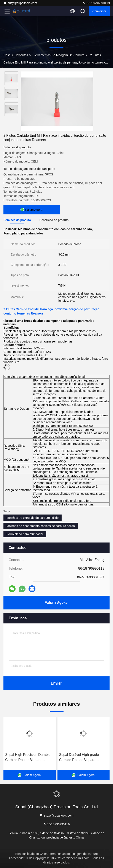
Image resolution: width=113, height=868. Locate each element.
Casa (7, 55)
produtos (22, 55)
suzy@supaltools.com (20, 3)
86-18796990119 (96, 3)
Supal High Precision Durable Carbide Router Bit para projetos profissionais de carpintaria (28, 758)
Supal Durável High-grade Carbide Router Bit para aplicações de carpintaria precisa (79, 758)
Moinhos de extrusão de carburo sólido (33, 518)
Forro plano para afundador (25, 534)
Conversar (99, 11)
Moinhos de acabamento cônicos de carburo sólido (41, 526)
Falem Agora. (57, 603)
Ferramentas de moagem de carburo (59, 55)
